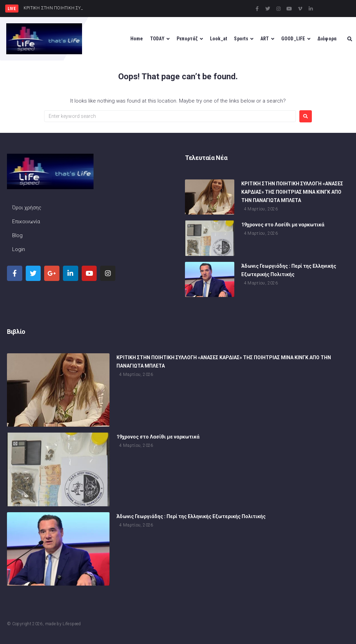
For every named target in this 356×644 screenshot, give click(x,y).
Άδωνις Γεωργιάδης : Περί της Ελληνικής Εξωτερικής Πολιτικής (191, 517)
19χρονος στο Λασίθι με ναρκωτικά (283, 225)
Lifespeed (72, 624)
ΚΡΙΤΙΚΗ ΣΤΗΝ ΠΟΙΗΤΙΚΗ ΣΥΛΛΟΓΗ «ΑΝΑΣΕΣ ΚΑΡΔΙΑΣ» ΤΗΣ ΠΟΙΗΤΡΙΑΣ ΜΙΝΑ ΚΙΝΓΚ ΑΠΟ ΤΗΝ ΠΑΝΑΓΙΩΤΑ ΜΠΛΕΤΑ (292, 193)
